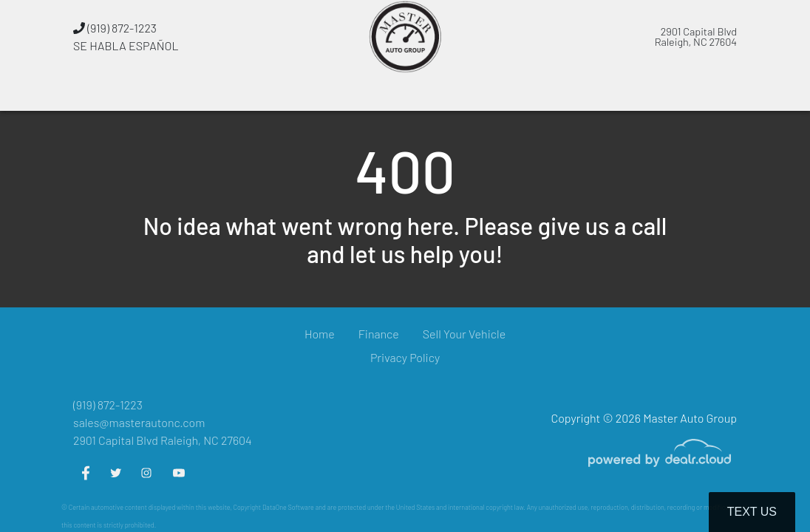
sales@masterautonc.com (139, 422)
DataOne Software (288, 507)
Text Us (752, 512)
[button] (294, 92)
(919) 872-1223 (115, 28)
